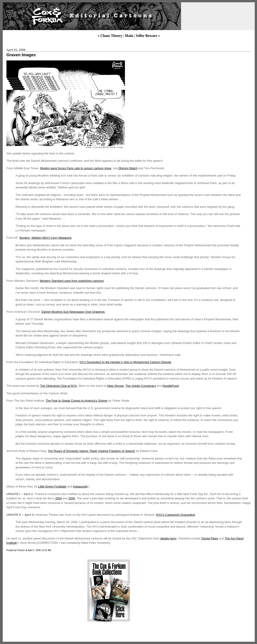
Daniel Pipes (210, 538)
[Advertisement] (44, 590)
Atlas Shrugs (115, 386)
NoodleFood (171, 386)
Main (129, 36)
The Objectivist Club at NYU (59, 386)
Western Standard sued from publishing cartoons (72, 281)
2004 (58, 498)
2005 (72, 498)
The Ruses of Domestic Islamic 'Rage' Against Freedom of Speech (91, 451)
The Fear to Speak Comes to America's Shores (77, 401)
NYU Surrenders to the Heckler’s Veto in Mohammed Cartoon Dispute (125, 362)
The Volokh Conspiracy (141, 386)
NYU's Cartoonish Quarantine (176, 515)
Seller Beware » (148, 36)
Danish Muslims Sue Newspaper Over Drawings (73, 312)
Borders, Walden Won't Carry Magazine (46, 238)
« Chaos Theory (110, 36)
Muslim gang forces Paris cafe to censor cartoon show (76, 168)
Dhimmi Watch (128, 168)
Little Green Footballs (52, 486)
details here (168, 538)
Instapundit (80, 486)
